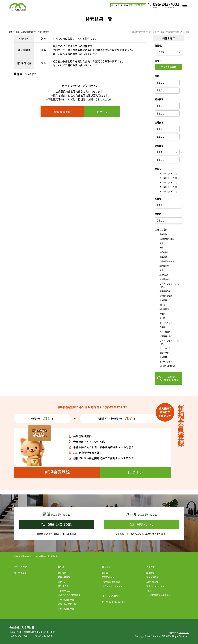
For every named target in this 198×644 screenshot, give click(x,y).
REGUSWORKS (184, 633)
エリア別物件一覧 (66, 600)
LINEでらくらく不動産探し (70, 595)
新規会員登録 (64, 577)
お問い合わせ (152, 582)
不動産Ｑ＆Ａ (64, 591)
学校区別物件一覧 (66, 609)
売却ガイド (107, 573)
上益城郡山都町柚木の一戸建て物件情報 (35, 36)
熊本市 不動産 (14, 36)
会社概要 (150, 573)
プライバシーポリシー (156, 586)
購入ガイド (63, 586)
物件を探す (63, 573)
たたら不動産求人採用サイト (159, 595)
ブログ (149, 591)
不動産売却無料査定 (111, 582)
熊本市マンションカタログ (114, 602)
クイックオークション (112, 586)
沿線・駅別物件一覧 (67, 604)
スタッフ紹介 (152, 577)
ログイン (62, 582)
